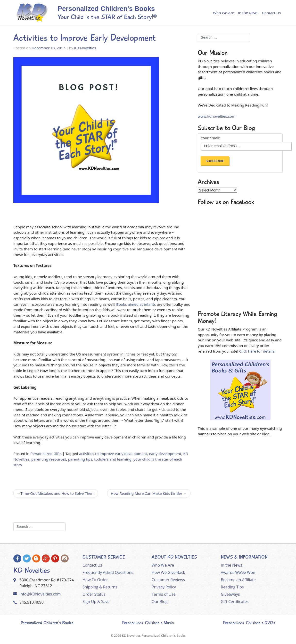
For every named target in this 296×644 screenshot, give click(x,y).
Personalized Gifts (46, 454)
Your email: (210, 138)
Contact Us (271, 13)
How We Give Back (168, 572)
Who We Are (224, 13)
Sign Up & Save (96, 602)
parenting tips (80, 459)
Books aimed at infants (136, 304)
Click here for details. (257, 351)
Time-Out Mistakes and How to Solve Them (58, 493)
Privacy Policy (164, 587)
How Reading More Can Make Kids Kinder (146, 493)
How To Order (95, 580)
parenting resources (49, 459)
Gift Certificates (235, 602)
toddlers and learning (113, 459)
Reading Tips (232, 587)
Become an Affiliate (238, 580)
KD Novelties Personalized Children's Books (154, 636)
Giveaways (230, 594)
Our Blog (160, 602)
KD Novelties (85, 48)
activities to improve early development (113, 454)
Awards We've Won (238, 572)
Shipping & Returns (100, 587)
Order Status (94, 594)
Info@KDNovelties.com (40, 594)
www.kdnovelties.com (217, 116)
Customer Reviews (168, 580)
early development (165, 454)
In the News (248, 13)
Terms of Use (164, 594)
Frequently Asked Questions (108, 572)
